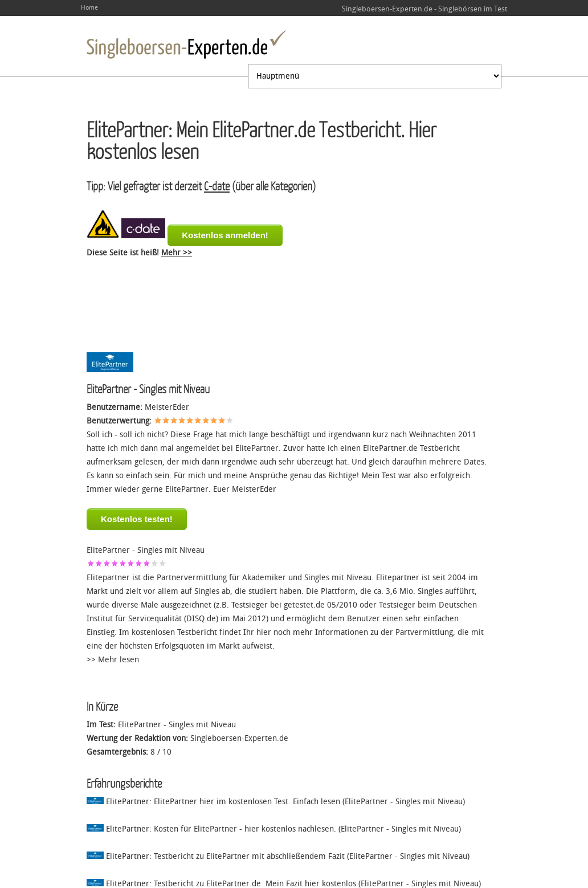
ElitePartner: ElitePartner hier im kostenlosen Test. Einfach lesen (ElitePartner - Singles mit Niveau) (276, 802)
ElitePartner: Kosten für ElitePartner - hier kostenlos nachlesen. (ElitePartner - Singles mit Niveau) (274, 829)
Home (89, 8)
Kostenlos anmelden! (225, 235)
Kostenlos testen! (137, 519)
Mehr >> (177, 253)
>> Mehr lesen (113, 660)
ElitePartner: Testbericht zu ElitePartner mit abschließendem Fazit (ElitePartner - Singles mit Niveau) (278, 856)
